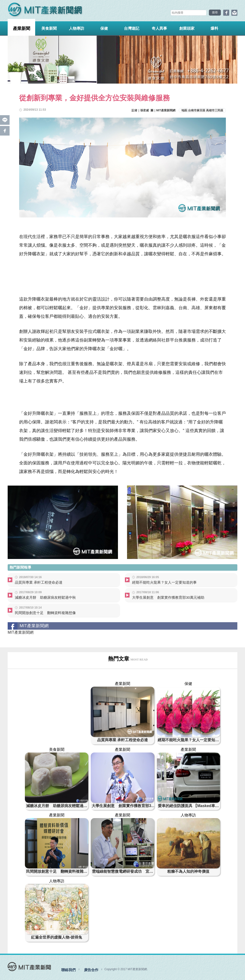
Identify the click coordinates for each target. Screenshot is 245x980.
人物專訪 (77, 28)
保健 (104, 28)
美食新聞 (49, 28)
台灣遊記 (132, 28)
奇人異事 (159, 28)
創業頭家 (187, 28)
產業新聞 (22, 28)
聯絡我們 (68, 970)
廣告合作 (91, 970)
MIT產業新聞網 (21, 632)
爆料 (214, 28)
